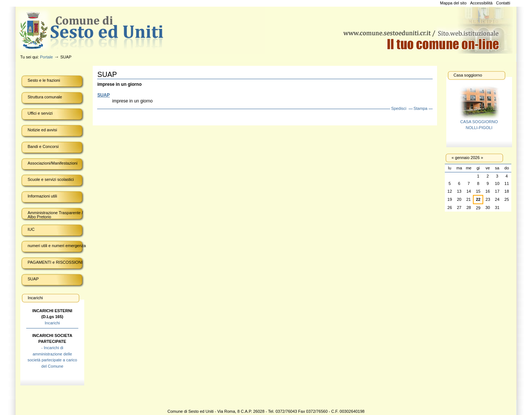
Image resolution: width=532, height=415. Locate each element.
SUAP (103, 95)
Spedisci (399, 108)
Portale (46, 57)
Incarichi (52, 323)
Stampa (420, 108)
